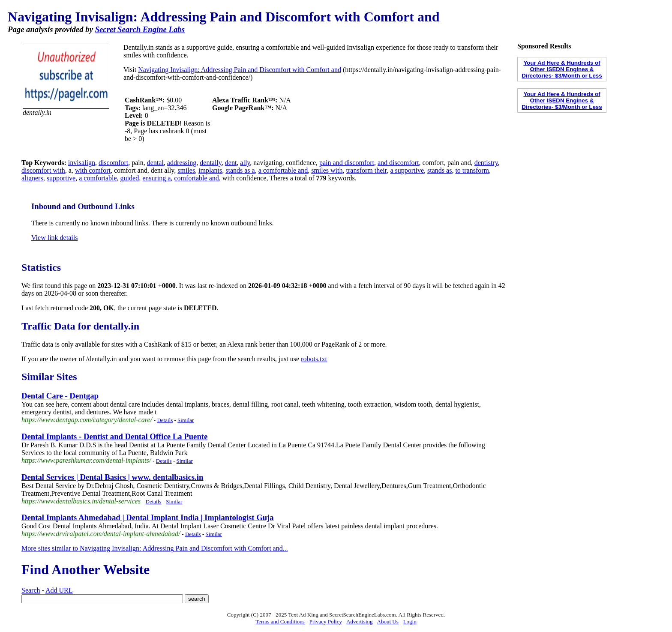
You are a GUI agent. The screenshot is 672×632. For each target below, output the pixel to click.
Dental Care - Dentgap (60, 396)
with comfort (93, 170)
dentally (211, 163)
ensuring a (156, 178)
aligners (32, 178)
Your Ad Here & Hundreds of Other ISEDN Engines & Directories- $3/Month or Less (562, 69)
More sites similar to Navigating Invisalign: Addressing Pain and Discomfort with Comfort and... (155, 548)
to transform (472, 170)
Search (31, 590)
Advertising (359, 622)
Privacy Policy (326, 622)
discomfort (113, 163)
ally (245, 163)
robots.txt (314, 359)
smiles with (327, 170)
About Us (388, 622)
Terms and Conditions (280, 622)
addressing (182, 163)
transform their (367, 170)
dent (231, 163)
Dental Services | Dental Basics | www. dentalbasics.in (112, 477)
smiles (186, 170)
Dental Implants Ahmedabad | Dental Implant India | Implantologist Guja (148, 517)
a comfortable (98, 178)
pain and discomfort (347, 163)
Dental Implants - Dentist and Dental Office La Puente (114, 436)
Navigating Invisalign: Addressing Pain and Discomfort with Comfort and (240, 70)
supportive (61, 178)
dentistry (486, 163)
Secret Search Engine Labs (140, 29)
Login (410, 622)
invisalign (82, 163)
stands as (439, 170)
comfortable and (196, 178)
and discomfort (398, 163)
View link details (54, 238)
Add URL (59, 590)
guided (130, 178)
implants (210, 170)
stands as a (240, 170)
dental (155, 163)
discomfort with (43, 170)
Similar (186, 420)
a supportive (407, 170)
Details (165, 420)
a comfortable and (283, 170)
